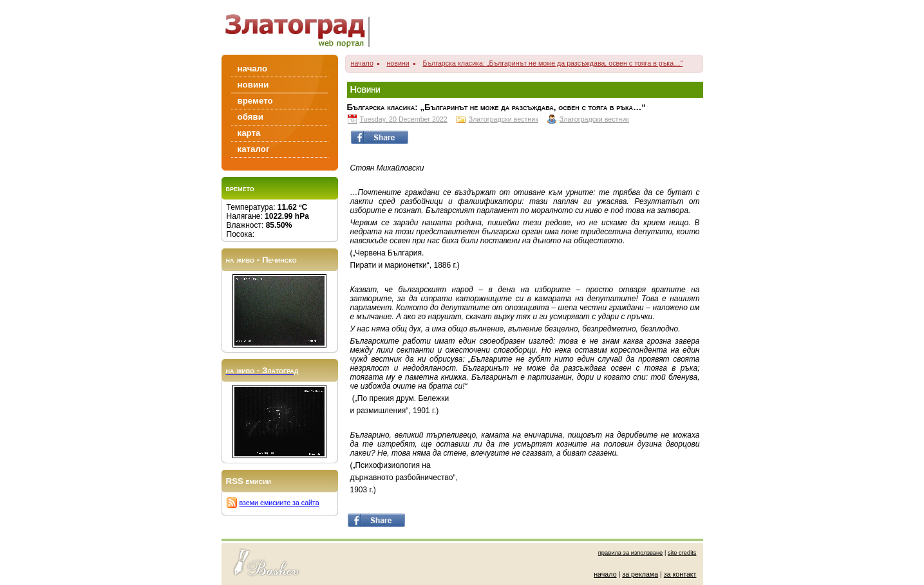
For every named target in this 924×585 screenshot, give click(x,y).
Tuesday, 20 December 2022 (404, 119)
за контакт (680, 574)
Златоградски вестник (504, 119)
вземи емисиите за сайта (279, 503)
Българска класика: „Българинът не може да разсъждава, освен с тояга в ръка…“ (552, 63)
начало (362, 63)
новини (398, 63)
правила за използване (631, 553)
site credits (682, 553)
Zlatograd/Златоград (301, 27)
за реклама (640, 574)
